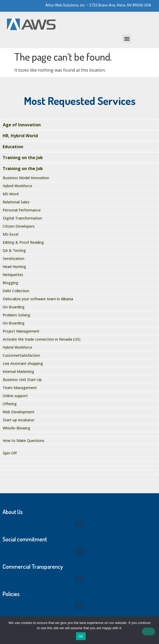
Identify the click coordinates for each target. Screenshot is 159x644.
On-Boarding (14, 307)
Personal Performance (22, 210)
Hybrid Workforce (17, 186)
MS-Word (11, 194)
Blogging (10, 283)
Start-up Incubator (19, 420)
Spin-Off (10, 453)
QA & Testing (14, 250)
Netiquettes (13, 275)
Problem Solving (16, 315)
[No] (149, 632)
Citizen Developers (19, 226)
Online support (15, 396)
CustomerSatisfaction (21, 355)
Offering (10, 404)
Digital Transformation (22, 218)
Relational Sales (16, 202)
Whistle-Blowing (16, 428)
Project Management (21, 331)
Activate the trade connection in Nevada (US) (42, 339)
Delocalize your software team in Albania (38, 299)
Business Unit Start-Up (22, 380)
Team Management (20, 388)
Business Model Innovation (26, 178)
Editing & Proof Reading (23, 242)
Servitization (14, 258)
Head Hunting (14, 267)
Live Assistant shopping (23, 363)
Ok (81, 636)
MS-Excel (10, 234)
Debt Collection (16, 291)
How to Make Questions (23, 440)
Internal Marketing (18, 371)
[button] (127, 39)
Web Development (19, 412)
